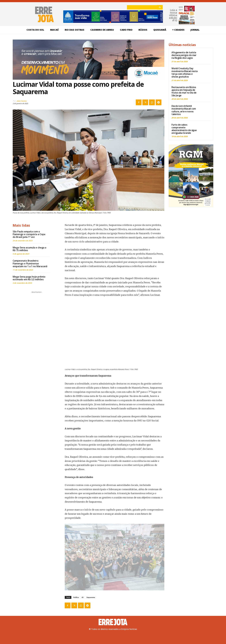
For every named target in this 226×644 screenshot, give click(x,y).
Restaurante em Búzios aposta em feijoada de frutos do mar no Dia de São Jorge (184, 91)
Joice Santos (22, 101)
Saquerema (91, 597)
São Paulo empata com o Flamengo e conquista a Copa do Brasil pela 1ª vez (29, 234)
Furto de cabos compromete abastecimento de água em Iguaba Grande (184, 129)
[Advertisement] (36, 312)
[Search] (160, 7)
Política (76, 597)
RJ (83, 597)
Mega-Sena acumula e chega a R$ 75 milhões (29, 249)
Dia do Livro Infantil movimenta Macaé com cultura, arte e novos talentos (184, 110)
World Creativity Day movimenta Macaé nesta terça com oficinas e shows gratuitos (185, 73)
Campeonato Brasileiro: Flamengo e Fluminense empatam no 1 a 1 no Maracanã (30, 263)
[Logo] (113, 622)
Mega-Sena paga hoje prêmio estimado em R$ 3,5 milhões (29, 278)
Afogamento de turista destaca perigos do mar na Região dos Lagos (184, 55)
